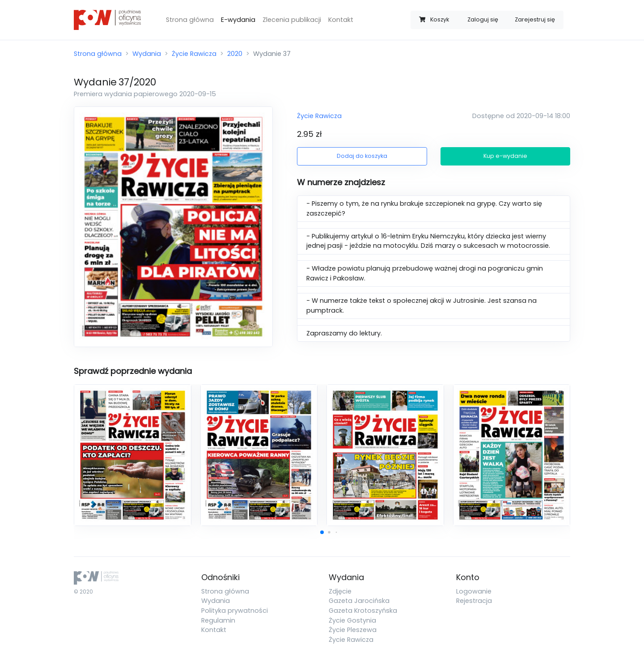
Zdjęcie (340, 591)
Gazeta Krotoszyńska (363, 611)
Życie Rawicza (194, 54)
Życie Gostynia (352, 620)
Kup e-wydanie (505, 156)
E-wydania (238, 20)
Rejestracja (474, 601)
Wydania (147, 54)
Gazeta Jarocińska (359, 601)
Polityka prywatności (235, 611)
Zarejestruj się (535, 19)
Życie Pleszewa (353, 630)
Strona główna (190, 20)
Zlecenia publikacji (292, 20)
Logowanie (474, 591)
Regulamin (218, 620)
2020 (235, 54)
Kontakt (341, 20)
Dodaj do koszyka (362, 156)
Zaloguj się (483, 19)
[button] (322, 532)
